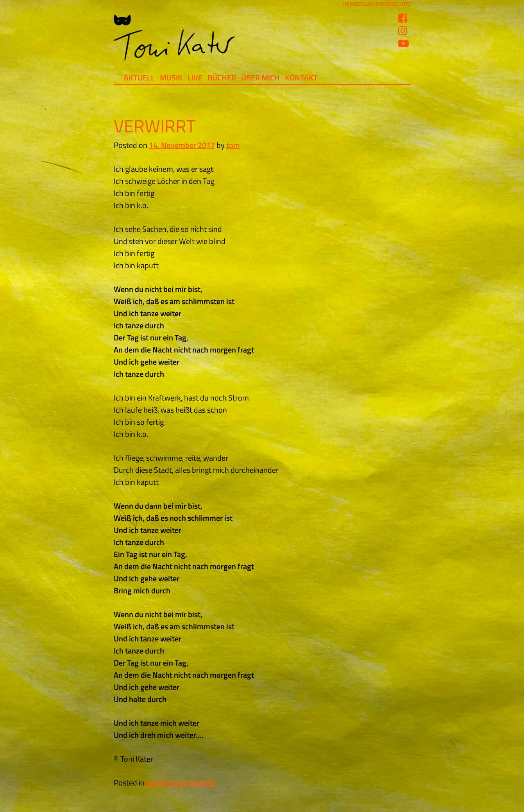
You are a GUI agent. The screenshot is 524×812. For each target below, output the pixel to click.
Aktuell (139, 77)
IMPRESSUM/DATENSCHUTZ (377, 4)
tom (233, 145)
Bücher (222, 77)
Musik (171, 77)
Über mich (260, 77)
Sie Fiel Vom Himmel (181, 783)
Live (195, 77)
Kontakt (301, 77)
